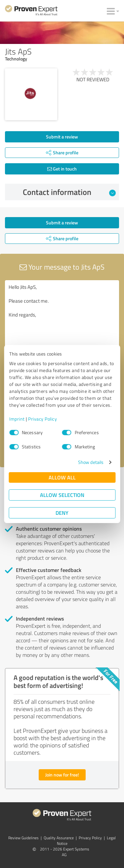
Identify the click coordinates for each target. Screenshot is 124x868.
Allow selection (62, 495)
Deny (62, 513)
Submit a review (62, 137)
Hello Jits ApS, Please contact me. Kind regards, (62, 317)
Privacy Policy (42, 419)
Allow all (62, 477)
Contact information (69, 192)
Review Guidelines (23, 838)
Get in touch (62, 169)
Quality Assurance (59, 838)
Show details (91, 462)
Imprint (17, 419)
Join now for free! (62, 775)
